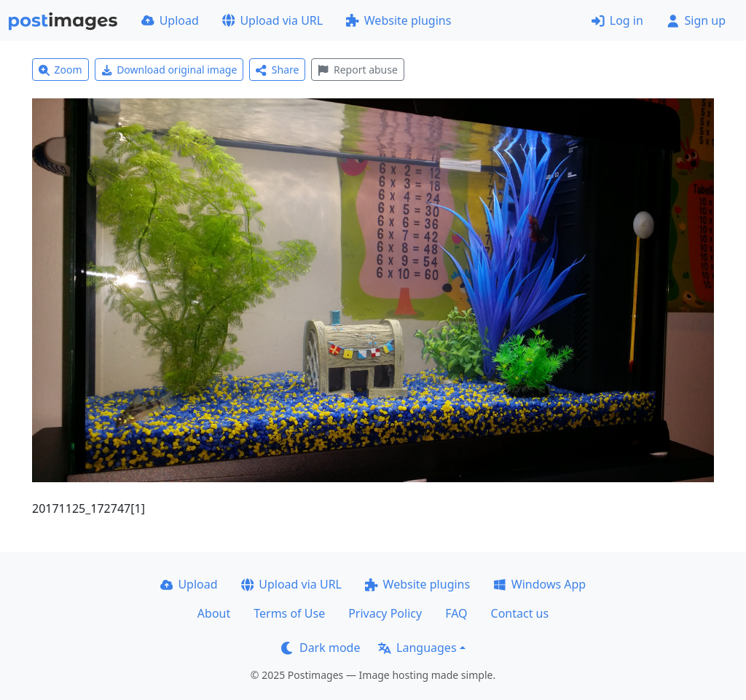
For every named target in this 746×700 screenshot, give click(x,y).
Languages (417, 648)
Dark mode (321, 648)
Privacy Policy (385, 613)
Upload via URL (272, 20)
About (214, 613)
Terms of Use (289, 613)
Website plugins (398, 20)
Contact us (520, 613)
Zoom (60, 70)
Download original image (169, 70)
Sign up (696, 20)
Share (277, 70)
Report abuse (357, 70)
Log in (617, 20)
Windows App (539, 584)
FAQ (456, 613)
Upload (170, 20)
